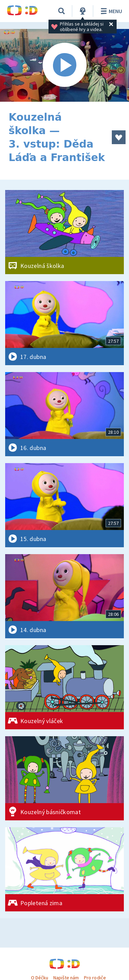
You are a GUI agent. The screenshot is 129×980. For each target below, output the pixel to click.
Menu (110, 11)
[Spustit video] (64, 65)
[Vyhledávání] (62, 11)
